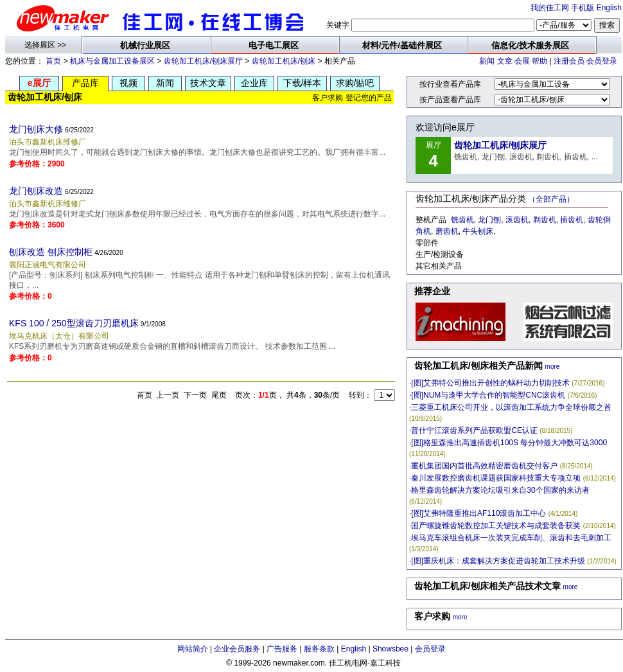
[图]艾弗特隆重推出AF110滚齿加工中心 (478, 513)
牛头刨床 (478, 231)
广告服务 (282, 649)
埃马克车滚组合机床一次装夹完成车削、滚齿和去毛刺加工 (511, 538)
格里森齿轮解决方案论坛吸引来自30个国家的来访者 (500, 490)
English (609, 8)
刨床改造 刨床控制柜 (51, 252)
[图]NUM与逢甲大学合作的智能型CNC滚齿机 (488, 395)
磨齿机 (447, 231)
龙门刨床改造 (36, 191)
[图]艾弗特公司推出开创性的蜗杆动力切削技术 (490, 383)
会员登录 (602, 61)
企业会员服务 (237, 649)
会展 (522, 61)
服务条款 (319, 649)
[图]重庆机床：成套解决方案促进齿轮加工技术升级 (498, 561)
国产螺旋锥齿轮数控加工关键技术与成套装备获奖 (496, 526)
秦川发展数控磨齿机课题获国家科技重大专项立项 (496, 478)
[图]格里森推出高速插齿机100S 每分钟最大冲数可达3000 (509, 443)
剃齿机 (545, 220)
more (553, 367)
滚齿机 (517, 220)
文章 (505, 61)
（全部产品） (551, 199)
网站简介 (193, 649)
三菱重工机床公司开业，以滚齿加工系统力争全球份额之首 (511, 407)
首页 (53, 61)
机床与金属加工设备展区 (112, 61)
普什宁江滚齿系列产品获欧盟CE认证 (474, 430)
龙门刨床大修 (36, 129)
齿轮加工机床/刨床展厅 (203, 61)
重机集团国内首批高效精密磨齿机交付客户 (484, 466)
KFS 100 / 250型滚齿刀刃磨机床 (74, 323)
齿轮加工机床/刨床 (284, 61)
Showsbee (390, 649)
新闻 (487, 61)
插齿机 (572, 220)
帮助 (540, 61)
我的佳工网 (550, 8)
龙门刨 (489, 220)
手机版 (583, 8)
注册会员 (569, 61)
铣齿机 (462, 220)
